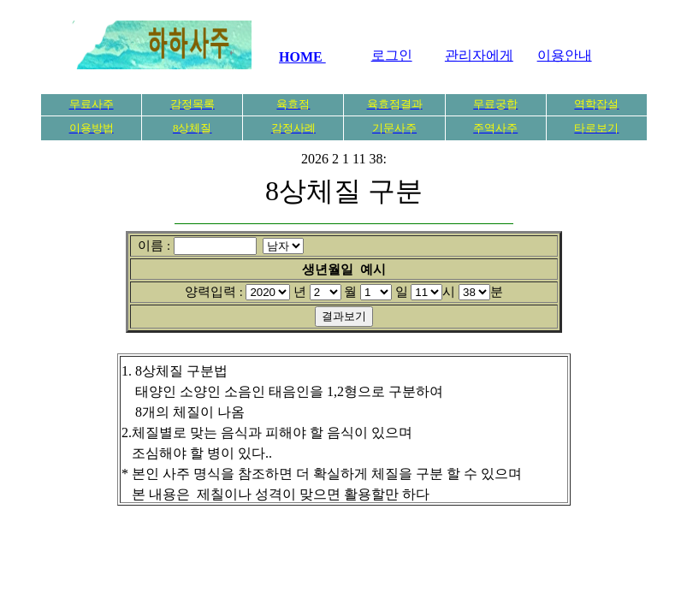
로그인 (392, 55)
